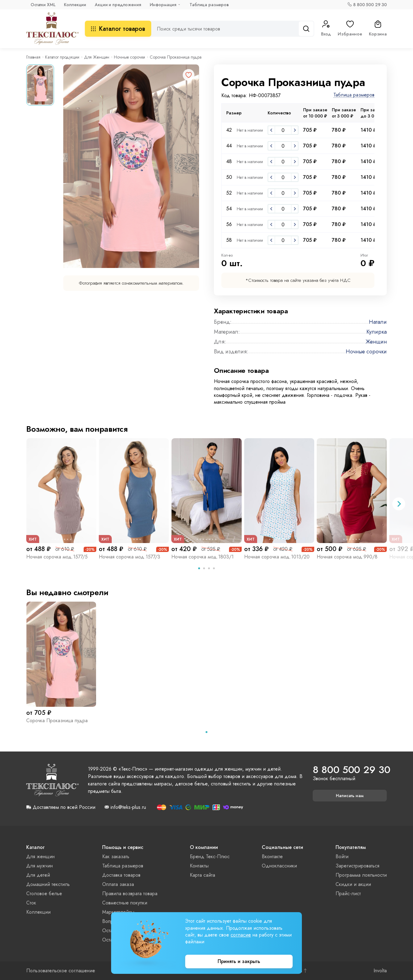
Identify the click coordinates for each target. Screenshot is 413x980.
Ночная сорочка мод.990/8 (347, 557)
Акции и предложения (118, 5)
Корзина (378, 29)
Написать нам (350, 796)
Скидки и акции (353, 884)
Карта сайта (202, 875)
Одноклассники (279, 866)
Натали (378, 322)
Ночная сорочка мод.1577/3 (129, 557)
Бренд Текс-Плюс (210, 856)
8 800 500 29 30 (370, 5)
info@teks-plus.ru (128, 807)
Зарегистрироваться (357, 866)
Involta (380, 971)
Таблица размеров (209, 5)
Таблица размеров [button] (354, 95)
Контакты (199, 866)
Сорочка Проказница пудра (57, 721)
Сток (31, 903)
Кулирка (377, 332)
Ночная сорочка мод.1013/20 (277, 557)
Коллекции (75, 5)
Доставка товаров (121, 875)
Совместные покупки (125, 903)
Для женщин (40, 856)
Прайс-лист (348, 894)
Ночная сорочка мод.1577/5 (57, 557)
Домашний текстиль (48, 884)
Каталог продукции (62, 57)
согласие (241, 935)
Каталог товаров (118, 29)
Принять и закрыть (239, 961)
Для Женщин (97, 57)
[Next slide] (399, 504)
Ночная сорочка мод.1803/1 (202, 557)
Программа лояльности (361, 875)
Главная (33, 57)
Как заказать (116, 856)
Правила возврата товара (130, 894)
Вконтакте (272, 856)
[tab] (199, 568)
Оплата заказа (118, 884)
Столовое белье (44, 894)
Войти (342, 856)
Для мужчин (40, 866)
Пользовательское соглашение (61, 971)
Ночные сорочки (129, 57)
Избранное (350, 29)
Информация (163, 5)
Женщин (376, 342)
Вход (326, 29)
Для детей (38, 875)
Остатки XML (43, 5)
